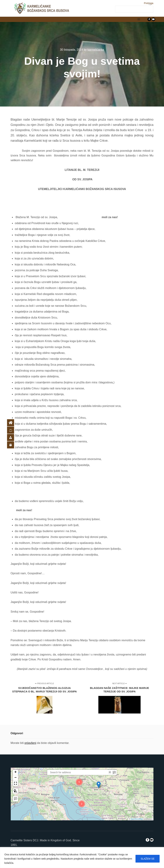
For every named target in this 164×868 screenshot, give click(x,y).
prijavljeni (30, 743)
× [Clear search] (110, 772)
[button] (99, 785)
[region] (82, 858)
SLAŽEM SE (148, 859)
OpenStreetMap (137, 819)
